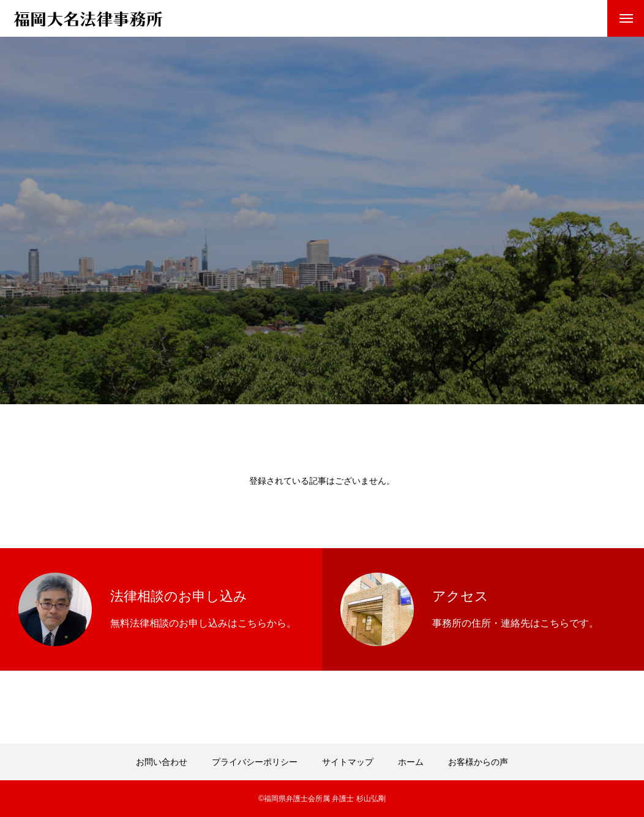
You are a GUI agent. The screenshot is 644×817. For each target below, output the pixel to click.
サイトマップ (348, 762)
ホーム (411, 762)
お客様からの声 (478, 762)
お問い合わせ (162, 762)
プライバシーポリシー (255, 762)
